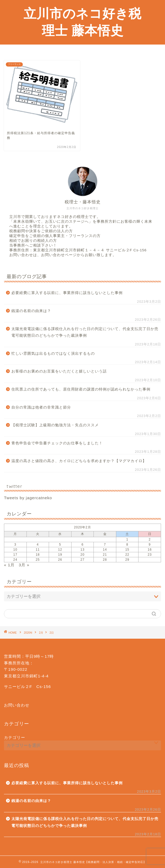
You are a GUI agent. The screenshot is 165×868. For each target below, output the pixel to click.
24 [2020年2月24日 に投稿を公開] (15, 560)
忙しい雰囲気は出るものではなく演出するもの (53, 354)
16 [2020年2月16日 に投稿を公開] (150, 550)
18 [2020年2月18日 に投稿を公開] (38, 555)
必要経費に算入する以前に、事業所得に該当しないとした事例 (67, 293)
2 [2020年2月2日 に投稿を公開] (150, 540)
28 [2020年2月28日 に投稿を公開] (105, 560)
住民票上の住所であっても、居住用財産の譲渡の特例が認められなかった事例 (81, 389)
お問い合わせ (17, 705)
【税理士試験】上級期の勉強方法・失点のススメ (55, 425)
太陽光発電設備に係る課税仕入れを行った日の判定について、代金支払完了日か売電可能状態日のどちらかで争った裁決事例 (85, 332)
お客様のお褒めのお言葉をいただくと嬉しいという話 (59, 371)
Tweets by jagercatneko (28, 498)
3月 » (24, 565)
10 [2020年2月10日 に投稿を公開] (15, 550)
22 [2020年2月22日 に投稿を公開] (127, 555)
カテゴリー (15, 737)
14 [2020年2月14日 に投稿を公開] (105, 550)
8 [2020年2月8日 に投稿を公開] (127, 545)
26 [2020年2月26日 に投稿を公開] (60, 560)
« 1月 (9, 565)
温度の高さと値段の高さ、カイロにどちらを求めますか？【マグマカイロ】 (79, 461)
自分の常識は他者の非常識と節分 (41, 407)
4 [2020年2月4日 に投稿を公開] (38, 545)
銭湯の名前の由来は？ (31, 311)
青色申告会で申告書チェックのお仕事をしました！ (57, 443)
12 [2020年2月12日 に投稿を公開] (60, 550)
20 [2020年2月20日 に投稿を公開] (82, 555)
